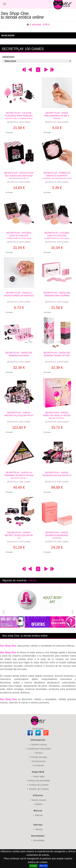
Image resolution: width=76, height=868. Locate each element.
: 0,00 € (38, 25)
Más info (43, 866)
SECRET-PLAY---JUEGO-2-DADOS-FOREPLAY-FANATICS (19, 294)
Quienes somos (39, 744)
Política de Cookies (39, 785)
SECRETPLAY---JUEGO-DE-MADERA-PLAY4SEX (19, 354)
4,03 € (57, 128)
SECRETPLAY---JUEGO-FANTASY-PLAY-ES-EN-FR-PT (19, 414)
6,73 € (19, 308)
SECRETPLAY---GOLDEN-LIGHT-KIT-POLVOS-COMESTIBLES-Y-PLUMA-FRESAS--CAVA (57, 235)
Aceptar (33, 866)
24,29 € (57, 547)
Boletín (39, 804)
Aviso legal (39, 776)
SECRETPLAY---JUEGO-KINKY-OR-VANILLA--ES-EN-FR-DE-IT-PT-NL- (57, 415)
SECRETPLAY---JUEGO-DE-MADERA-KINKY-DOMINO (57, 294)
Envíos (39, 753)
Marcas (39, 815)
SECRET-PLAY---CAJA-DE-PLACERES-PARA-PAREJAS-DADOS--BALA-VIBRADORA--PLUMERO (19, 115)
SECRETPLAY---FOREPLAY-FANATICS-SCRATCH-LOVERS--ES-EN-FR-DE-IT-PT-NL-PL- (57, 175)
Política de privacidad (39, 781)
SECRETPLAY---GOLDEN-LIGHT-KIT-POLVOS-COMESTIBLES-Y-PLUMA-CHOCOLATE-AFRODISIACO (19, 235)
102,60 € (19, 428)
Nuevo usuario (39, 800)
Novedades (39, 840)
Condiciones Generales (39, 749)
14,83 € (19, 188)
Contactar (39, 765)
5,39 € (57, 188)
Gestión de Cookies (39, 789)
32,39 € (19, 368)
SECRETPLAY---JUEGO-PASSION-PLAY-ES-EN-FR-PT (57, 474)
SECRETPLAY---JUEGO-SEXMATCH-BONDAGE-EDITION (57, 535)
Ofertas (39, 829)
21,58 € (19, 128)
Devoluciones (39, 761)
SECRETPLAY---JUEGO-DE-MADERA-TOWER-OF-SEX (57, 354)
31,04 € (19, 248)
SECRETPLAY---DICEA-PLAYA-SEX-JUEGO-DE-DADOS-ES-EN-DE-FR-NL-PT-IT (19, 175)
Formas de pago (39, 757)
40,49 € (19, 487)
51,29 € (19, 547)
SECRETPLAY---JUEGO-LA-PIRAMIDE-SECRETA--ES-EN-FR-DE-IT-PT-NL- (19, 475)
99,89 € (57, 487)
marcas (32, 580)
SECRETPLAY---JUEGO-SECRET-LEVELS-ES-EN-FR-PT (19, 535)
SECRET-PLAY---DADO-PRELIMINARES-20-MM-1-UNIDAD (57, 115)
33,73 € (57, 428)
